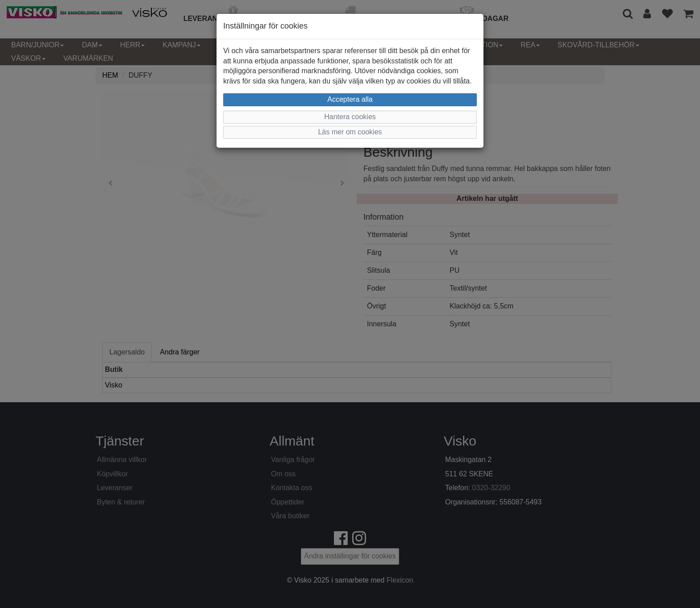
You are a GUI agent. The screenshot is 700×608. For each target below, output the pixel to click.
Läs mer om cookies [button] (350, 132)
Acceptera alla (350, 99)
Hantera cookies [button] (350, 117)
